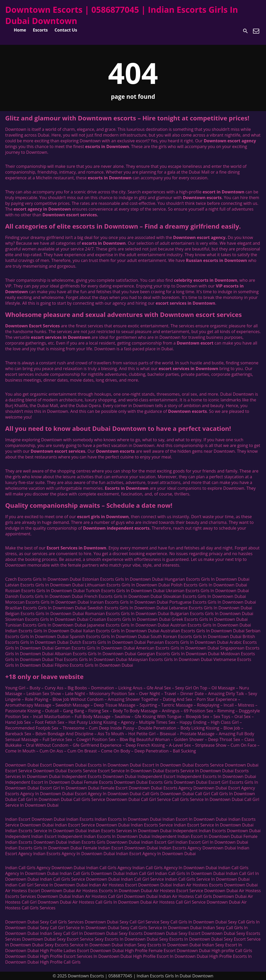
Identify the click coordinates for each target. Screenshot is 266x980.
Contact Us (66, 30)
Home (20, 30)
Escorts (40, 30)
